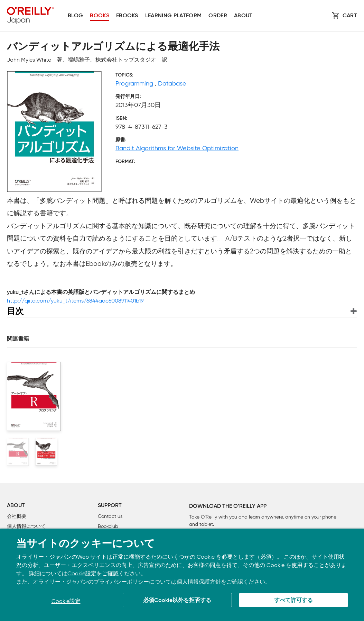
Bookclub (108, 526)
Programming (135, 83)
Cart (350, 16)
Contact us (110, 516)
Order (218, 16)
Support (110, 506)
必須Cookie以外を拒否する (177, 601)
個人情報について (26, 526)
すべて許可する (293, 601)
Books (100, 16)
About (243, 16)
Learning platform (173, 16)
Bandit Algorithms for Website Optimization (177, 148)
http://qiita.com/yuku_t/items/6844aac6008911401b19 (75, 301)
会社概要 (17, 516)
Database (172, 83)
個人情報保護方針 (199, 582)
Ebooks (127, 16)
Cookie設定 (82, 573)
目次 (15, 311)
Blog (75, 16)
